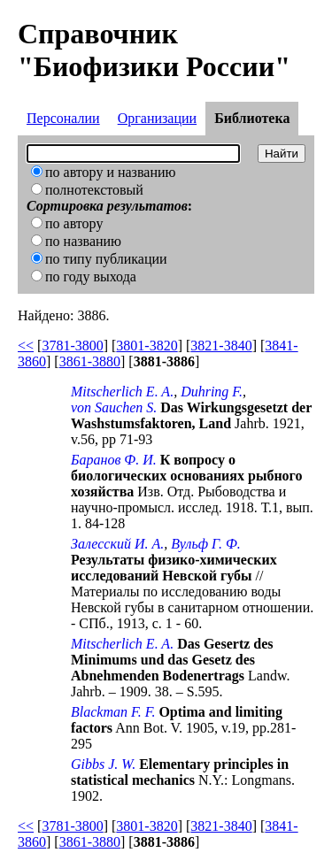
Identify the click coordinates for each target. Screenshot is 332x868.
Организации (157, 118)
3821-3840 (221, 346)
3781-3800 (72, 346)
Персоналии (63, 118)
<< (26, 346)
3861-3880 (90, 361)
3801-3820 (147, 346)
